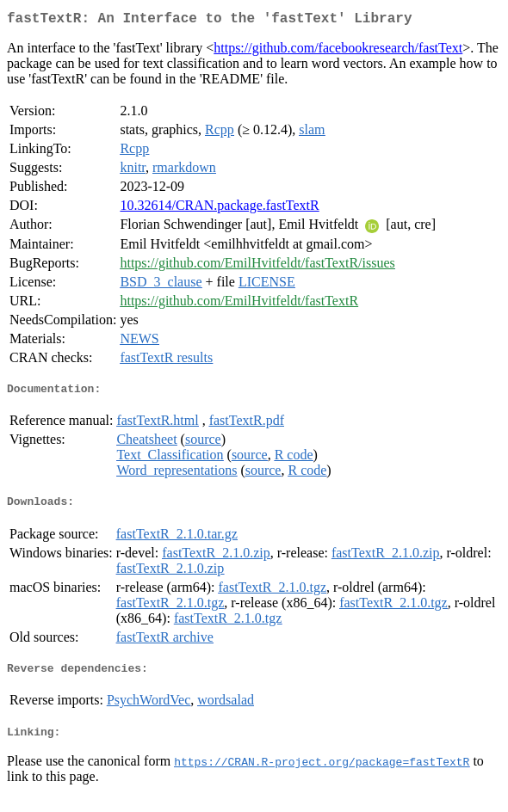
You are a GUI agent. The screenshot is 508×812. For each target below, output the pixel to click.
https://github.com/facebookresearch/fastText (338, 51)
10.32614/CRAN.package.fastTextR (219, 209)
